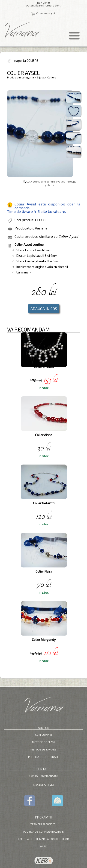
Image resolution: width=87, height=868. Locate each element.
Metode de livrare (43, 749)
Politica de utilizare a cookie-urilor (43, 839)
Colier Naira (44, 571)
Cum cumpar (43, 735)
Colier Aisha (44, 435)
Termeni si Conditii (43, 824)
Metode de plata (43, 742)
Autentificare (34, 5)
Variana (41, 228)
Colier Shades (44, 367)
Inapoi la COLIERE (23, 60)
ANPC (43, 846)
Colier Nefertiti (44, 503)
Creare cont (53, 5)
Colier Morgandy (44, 640)
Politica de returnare (43, 757)
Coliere (52, 77)
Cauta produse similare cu (46, 236)
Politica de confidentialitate (43, 831)
